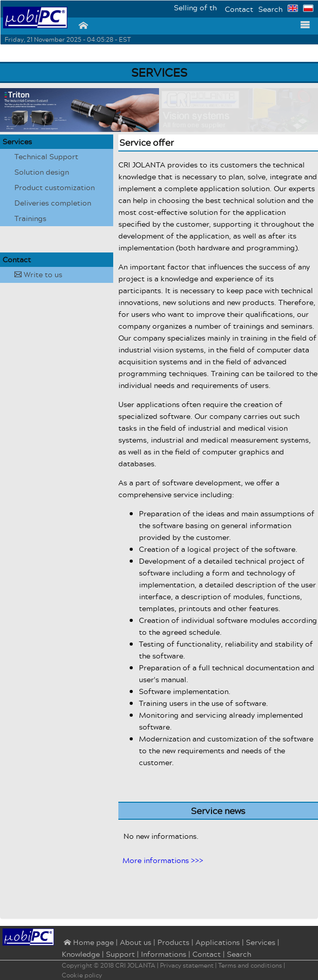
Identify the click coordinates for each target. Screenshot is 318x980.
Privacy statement (187, 965)
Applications (218, 942)
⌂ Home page (88, 943)
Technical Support (46, 156)
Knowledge (81, 954)
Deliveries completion (53, 203)
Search (270, 9)
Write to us (38, 274)
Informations (164, 954)
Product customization (55, 187)
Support (120, 954)
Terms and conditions (250, 965)
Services (17, 141)
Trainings (30, 218)
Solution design (42, 172)
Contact (239, 9)
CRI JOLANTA (135, 965)
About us (136, 942)
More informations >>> (163, 860)
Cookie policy (82, 975)
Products (173, 942)
